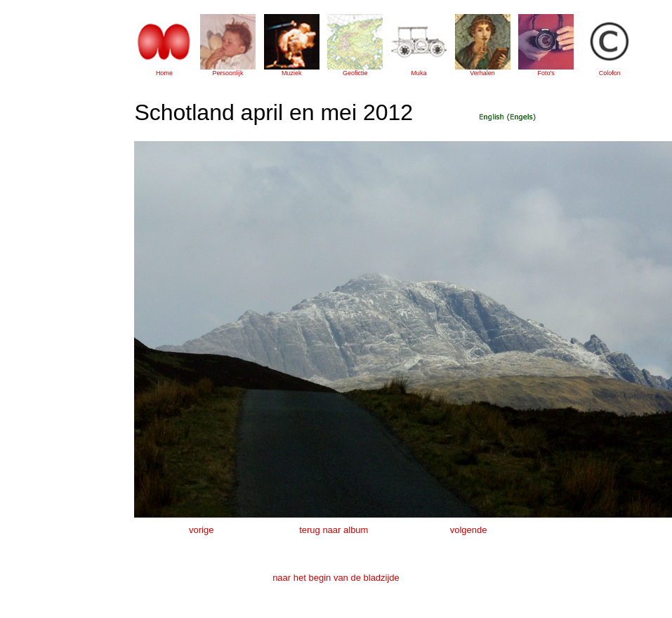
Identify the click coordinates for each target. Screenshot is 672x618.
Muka (419, 73)
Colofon (610, 73)
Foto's (546, 73)
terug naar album (334, 530)
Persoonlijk (228, 73)
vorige (201, 530)
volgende (469, 530)
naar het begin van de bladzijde (336, 578)
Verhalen (482, 73)
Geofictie (355, 73)
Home (164, 73)
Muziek (292, 73)
